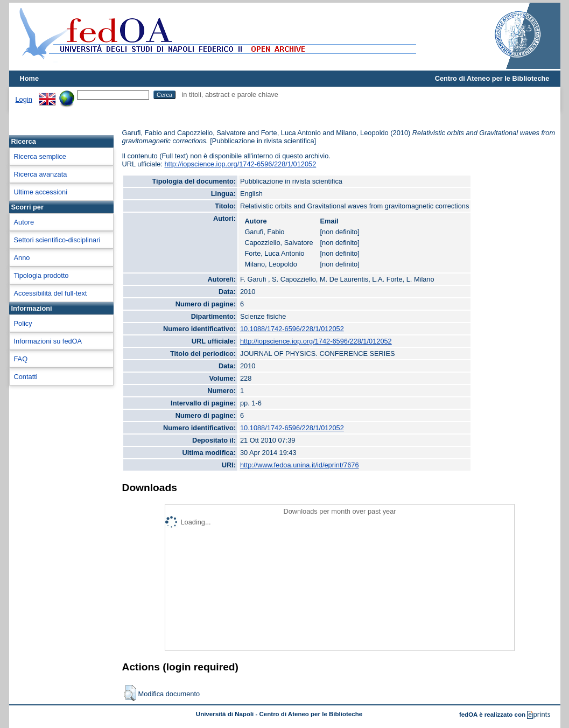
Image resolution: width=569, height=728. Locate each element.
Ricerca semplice (40, 156)
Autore (24, 222)
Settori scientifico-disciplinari (57, 240)
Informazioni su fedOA (48, 341)
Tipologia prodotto (41, 275)
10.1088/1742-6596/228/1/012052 (292, 329)
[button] (130, 693)
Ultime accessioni (41, 192)
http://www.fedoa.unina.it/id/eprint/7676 (300, 465)
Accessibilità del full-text (51, 293)
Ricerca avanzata (41, 174)
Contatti (26, 377)
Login (24, 99)
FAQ (21, 359)
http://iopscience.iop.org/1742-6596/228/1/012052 (241, 164)
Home (30, 78)
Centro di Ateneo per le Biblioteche (492, 78)
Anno (22, 258)
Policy (23, 323)
